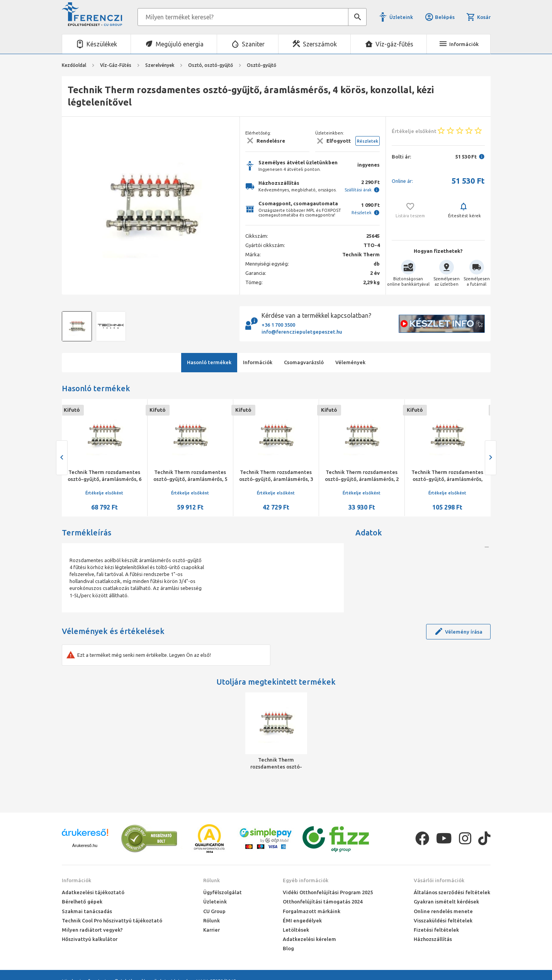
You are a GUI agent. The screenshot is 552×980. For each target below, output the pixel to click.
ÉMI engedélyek (302, 920)
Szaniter (253, 44)
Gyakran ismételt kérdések (446, 902)
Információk (76, 880)
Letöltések (296, 930)
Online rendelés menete (443, 911)
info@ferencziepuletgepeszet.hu (302, 332)
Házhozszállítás (433, 939)
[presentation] (62, 458)
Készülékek (102, 44)
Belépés (440, 17)
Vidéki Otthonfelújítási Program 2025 (328, 892)
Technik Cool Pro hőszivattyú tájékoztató (112, 920)
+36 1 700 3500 (278, 325)
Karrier (211, 930)
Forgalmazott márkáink (312, 911)
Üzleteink (401, 17)
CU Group (214, 911)
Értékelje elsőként (104, 493)
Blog (288, 948)
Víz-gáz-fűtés (394, 44)
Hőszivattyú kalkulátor (90, 939)
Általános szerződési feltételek (452, 892)
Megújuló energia (180, 44)
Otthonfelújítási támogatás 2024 (323, 902)
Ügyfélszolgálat (222, 892)
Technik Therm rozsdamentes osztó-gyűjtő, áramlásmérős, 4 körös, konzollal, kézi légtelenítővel (276, 764)
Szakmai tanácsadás (87, 911)
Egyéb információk (306, 880)
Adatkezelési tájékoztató (93, 892)
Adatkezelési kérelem (309, 939)
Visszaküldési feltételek (443, 920)
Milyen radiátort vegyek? (92, 930)
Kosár (478, 17)
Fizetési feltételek (436, 930)
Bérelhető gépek (82, 902)
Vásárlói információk (439, 880)
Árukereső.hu (85, 845)
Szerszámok (320, 44)
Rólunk (211, 880)
